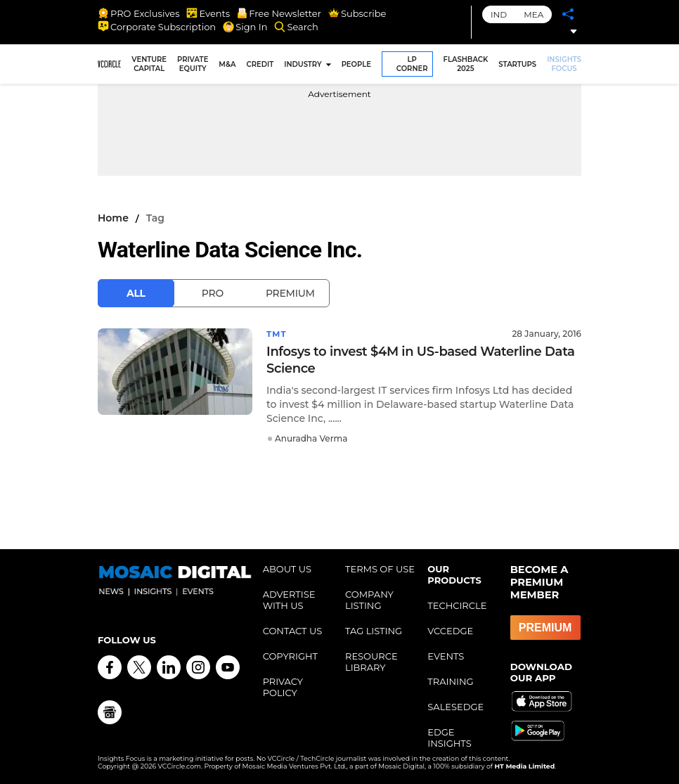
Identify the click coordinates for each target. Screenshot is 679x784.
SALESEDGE (455, 707)
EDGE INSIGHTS (449, 738)
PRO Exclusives (138, 13)
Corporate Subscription (157, 27)
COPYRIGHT (290, 656)
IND (499, 14)
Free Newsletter (279, 13)
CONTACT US (293, 631)
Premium (290, 293)
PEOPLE (356, 64)
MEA (533, 14)
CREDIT (260, 64)
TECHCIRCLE (457, 605)
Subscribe (357, 13)
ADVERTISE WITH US (289, 600)
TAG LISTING (374, 631)
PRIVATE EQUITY (193, 64)
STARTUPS (517, 64)
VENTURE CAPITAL (149, 64)
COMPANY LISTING (369, 600)
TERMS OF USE (380, 569)
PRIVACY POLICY (283, 687)
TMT (277, 334)
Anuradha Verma (311, 438)
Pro (213, 293)
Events (208, 13)
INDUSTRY (303, 64)
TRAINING (450, 681)
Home (113, 218)
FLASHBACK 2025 (466, 64)
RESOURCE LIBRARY (371, 662)
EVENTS (446, 656)
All (136, 293)
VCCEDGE (450, 631)
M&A (227, 64)
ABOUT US (287, 569)
